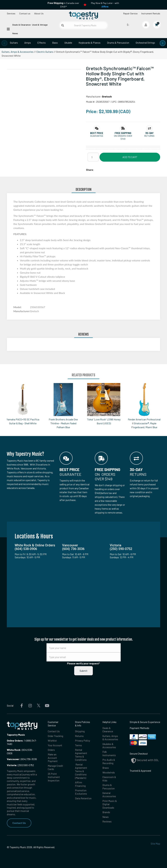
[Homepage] (83, 15)
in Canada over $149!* (63, 5)
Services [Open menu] (11, 13)
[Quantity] (93, 157)
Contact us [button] (25, 13)
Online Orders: (15, 740)
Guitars (14, 43)
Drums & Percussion (118, 43)
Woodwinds (109, 772)
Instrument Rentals (151, 13)
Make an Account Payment (53, 758)
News (15, 33)
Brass (106, 768)
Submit (83, 671)
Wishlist (52, 740)
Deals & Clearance (22, 25)
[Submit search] (63, 25)
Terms (78, 745)
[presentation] (4, 43)
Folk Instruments (109, 753)
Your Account (55, 745)
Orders (51, 750)
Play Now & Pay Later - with (105, 5)
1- (25, 740)
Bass (55, 43)
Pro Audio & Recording (109, 761)
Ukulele (68, 43)
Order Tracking (55, 736)
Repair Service (130, 13)
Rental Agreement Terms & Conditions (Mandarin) (81, 771)
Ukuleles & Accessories (109, 746)
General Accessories (109, 795)
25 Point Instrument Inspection (54, 777)
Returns (79, 736)
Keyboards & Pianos (90, 43)
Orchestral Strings (145, 43)
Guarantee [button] (97, 136)
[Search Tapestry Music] (83, 25)
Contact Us (19, 823)
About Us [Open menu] (39, 13)
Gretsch (107, 96)
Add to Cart (130, 157)
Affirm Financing (80, 784)
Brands (106, 812)
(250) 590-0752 (20, 765)
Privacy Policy (83, 740)
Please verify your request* (83, 663)
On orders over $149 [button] (123, 137)
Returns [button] (149, 136)
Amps (28, 43)
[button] (97, 133)
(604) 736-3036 (22, 759)
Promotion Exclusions (81, 792)
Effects (42, 43)
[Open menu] (8, 29)
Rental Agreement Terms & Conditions (81, 755)
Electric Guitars (45, 52)
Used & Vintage (40, 25)
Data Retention (83, 798)
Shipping (80, 731)
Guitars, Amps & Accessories (18, 52)
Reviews (107, 821)
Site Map (155, 844)
